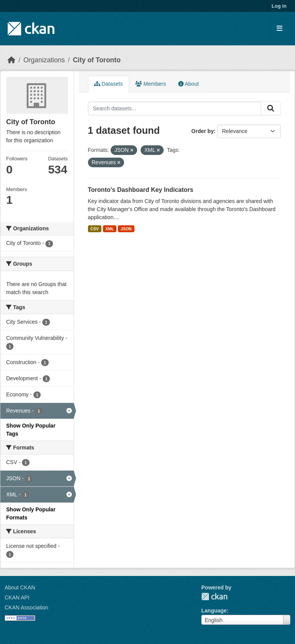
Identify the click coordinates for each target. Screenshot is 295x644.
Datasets (109, 84)
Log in (279, 6)
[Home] (12, 60)
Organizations (44, 60)
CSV (94, 229)
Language (214, 611)
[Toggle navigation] (279, 29)
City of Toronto (97, 60)
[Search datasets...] (175, 108)
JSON (126, 229)
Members (151, 84)
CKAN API (17, 597)
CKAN (214, 597)
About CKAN (20, 587)
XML (109, 229)
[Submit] (271, 108)
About (189, 84)
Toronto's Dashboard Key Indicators (141, 190)
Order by (202, 131)
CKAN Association (27, 607)
